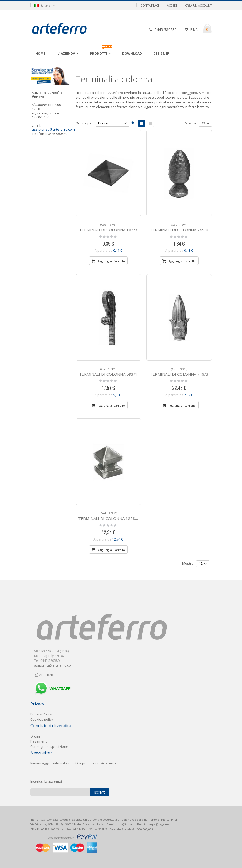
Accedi (172, 5)
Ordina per (84, 123)
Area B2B (44, 675)
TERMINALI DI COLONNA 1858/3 (109, 516)
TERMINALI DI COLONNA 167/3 (108, 227)
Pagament (38, 741)
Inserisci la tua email (46, 781)
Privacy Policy (41, 714)
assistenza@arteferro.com (53, 129)
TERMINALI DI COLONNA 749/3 (179, 372)
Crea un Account (199, 5)
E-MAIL (195, 30)
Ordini (35, 736)
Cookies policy (42, 719)
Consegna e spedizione (49, 746)
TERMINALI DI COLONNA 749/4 (179, 227)
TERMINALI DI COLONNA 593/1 (108, 372)
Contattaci (150, 5)
